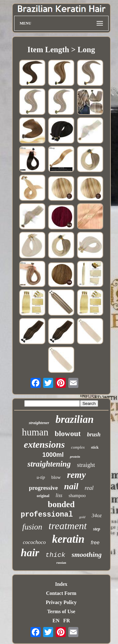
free (95, 543)
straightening (49, 464)
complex (78, 447)
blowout (68, 434)
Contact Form (61, 593)
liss (59, 495)
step (97, 529)
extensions (44, 444)
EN (56, 621)
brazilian (74, 419)
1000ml (53, 455)
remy (76, 475)
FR (67, 621)
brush (94, 434)
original (43, 496)
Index (61, 584)
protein (75, 456)
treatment (67, 526)
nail (71, 486)
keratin (68, 539)
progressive (43, 488)
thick (56, 555)
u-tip (41, 477)
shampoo (77, 496)
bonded (61, 504)
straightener (39, 423)
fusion (32, 527)
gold (82, 517)
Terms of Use (61, 611)
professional (47, 515)
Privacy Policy (61, 602)
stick (95, 447)
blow (56, 477)
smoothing (87, 554)
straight (86, 465)
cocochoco (34, 542)
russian (61, 563)
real (89, 488)
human (35, 432)
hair (30, 553)
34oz (97, 515)
